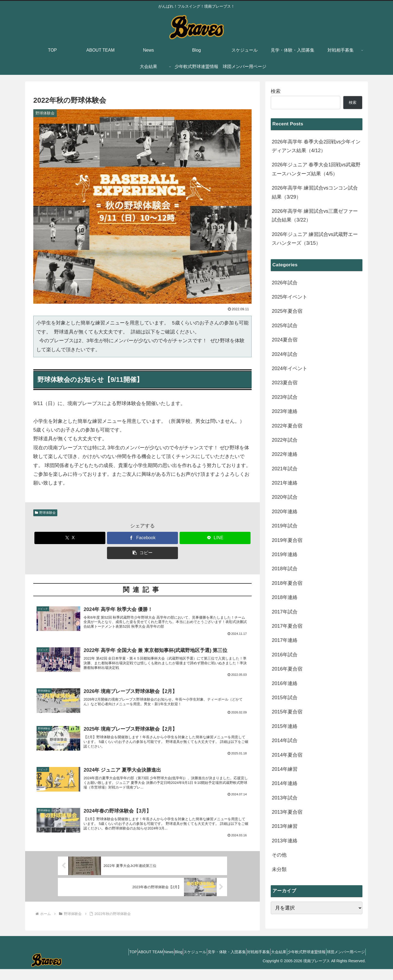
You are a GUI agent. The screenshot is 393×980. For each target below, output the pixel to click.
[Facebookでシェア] (142, 538)
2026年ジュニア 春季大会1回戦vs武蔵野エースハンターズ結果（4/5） (316, 169)
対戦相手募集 (242, 963)
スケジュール (170, 963)
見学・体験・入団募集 (206, 963)
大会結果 (267, 963)
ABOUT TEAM (111, 963)
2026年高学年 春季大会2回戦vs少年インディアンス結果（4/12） (316, 146)
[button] (142, 553)
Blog (149, 963)
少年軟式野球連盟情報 (300, 963)
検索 (276, 91)
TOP (90, 963)
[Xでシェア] (70, 538)
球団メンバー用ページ (344, 963)
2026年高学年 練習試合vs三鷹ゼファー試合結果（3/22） (315, 216)
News (134, 963)
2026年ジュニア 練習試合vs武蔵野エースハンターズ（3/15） (315, 239)
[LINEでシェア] (215, 538)
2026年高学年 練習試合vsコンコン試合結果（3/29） (315, 192)
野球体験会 (45, 513)
